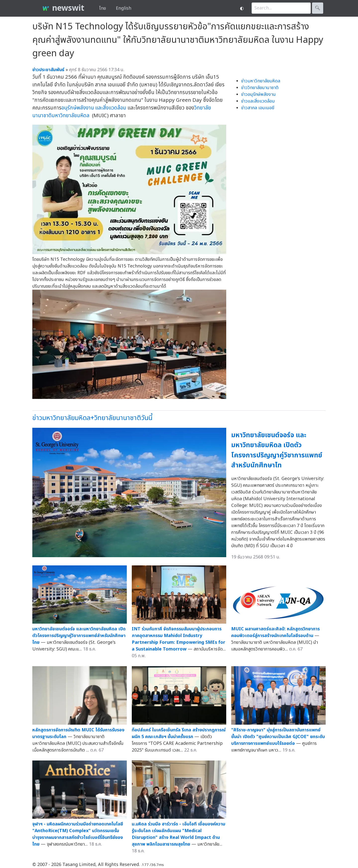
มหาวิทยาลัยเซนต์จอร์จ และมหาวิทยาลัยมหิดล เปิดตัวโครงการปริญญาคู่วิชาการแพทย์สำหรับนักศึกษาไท (277, 450)
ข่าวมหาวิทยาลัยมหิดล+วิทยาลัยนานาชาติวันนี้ (92, 418)
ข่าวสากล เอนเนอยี (258, 108)
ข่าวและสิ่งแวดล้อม (258, 101)
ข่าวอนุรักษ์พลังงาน (258, 94)
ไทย (103, 8)
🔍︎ (318, 8)
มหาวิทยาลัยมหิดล (71, 116)
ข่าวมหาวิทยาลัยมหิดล (261, 81)
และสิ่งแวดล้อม (111, 108)
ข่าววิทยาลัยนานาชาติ (260, 88)
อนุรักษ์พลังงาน (78, 108)
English (124, 8)
